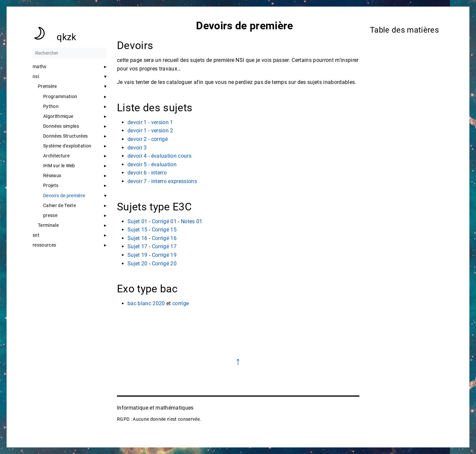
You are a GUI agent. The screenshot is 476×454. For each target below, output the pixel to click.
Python (51, 106)
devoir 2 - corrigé (148, 139)
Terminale (48, 225)
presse (50, 215)
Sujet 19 (138, 255)
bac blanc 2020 (146, 303)
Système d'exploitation (67, 146)
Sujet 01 (138, 221)
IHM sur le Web (59, 166)
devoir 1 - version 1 (150, 122)
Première (47, 86)
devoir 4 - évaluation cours (159, 156)
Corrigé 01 (164, 221)
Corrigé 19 (164, 255)
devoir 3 (137, 148)
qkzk (66, 37)
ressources (44, 245)
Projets (51, 185)
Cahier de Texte (59, 205)
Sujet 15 (138, 230)
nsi (36, 76)
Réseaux (52, 175)
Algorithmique (58, 116)
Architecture (56, 156)
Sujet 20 (138, 264)
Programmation (60, 96)
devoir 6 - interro (147, 173)
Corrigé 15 (164, 230)
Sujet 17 (138, 246)
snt (36, 235)
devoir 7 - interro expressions (162, 181)
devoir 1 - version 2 (150, 131)
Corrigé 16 (164, 238)
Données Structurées (65, 136)
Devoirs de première (64, 196)
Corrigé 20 (164, 264)
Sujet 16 (138, 238)
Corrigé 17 (164, 246)
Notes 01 (191, 221)
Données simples (61, 126)
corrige (180, 303)
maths (40, 67)
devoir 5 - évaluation (152, 164)
